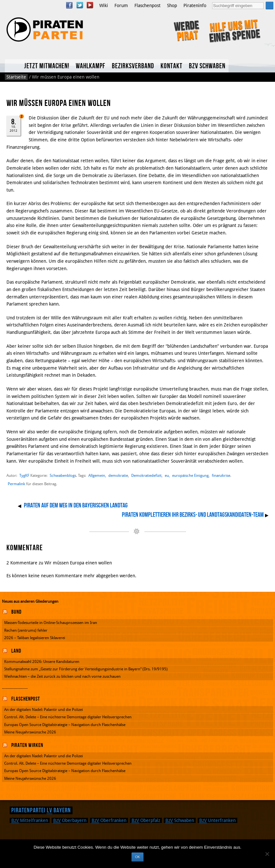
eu (167, 475)
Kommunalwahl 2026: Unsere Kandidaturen (42, 662)
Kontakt (172, 66)
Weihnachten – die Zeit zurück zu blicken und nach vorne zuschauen (62, 676)
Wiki (104, 5)
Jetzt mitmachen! (47, 66)
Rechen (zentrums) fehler (26, 630)
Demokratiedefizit (146, 475)
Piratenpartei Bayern (41, 810)
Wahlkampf (91, 66)
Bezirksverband (133, 66)
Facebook (69, 5)
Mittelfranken (30, 820)
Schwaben (180, 820)
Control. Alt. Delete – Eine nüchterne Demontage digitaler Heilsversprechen (68, 717)
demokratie (118, 475)
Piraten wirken (27, 745)
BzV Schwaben (207, 66)
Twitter (80, 5)
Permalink (16, 484)
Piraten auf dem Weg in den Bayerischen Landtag (76, 505)
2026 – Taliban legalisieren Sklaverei (35, 638)
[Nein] (267, 854)
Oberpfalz (146, 820)
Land (16, 651)
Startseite (16, 77)
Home (13, 66)
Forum (121, 5)
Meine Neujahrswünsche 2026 (30, 732)
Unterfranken (217, 820)
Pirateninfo (195, 5)
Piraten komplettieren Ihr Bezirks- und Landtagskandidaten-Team (193, 515)
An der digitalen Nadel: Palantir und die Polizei (44, 710)
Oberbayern (70, 820)
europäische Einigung (190, 475)
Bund (16, 612)
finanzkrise (221, 475)
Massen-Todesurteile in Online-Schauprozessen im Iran (51, 623)
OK (137, 857)
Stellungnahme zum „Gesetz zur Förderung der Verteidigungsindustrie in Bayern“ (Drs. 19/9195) (86, 669)
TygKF (24, 475)
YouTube (90, 5)
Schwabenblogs (63, 475)
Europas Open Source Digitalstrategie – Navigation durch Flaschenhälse (65, 725)
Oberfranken (109, 820)
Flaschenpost (147, 5)
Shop (172, 5)
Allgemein (97, 475)
